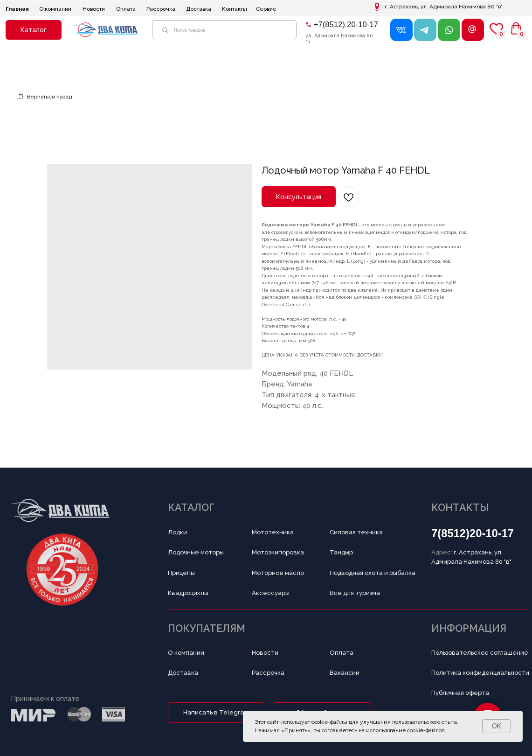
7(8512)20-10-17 (473, 533)
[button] (34, 30)
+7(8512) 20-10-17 (346, 24)
